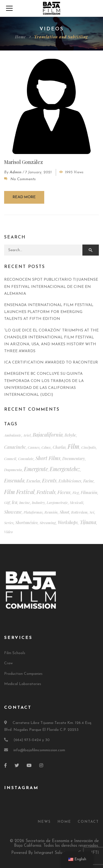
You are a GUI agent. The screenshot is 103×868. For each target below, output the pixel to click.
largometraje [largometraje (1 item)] (57, 502)
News (44, 822)
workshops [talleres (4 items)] (68, 522)
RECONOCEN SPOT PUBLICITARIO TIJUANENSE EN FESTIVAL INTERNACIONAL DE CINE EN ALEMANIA (51, 287)
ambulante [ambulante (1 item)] (13, 435)
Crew (8, 663)
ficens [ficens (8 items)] (64, 492)
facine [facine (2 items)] (88, 481)
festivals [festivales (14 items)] (46, 492)
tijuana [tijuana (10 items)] (88, 522)
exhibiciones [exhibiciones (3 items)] (70, 481)
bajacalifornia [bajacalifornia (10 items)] (48, 435)
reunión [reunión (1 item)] (51, 512)
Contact (88, 822)
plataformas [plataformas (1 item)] (33, 512)
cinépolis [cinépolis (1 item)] (89, 447)
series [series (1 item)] (9, 523)
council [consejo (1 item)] (10, 459)
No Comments (23, 179)
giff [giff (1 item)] (7, 502)
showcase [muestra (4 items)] (13, 512)
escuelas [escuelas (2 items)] (33, 481)
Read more (24, 197)
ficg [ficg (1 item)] (76, 493)
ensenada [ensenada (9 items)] (14, 480)
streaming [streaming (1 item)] (48, 523)
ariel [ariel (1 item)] (27, 435)
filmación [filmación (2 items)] (89, 493)
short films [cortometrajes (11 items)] (48, 458)
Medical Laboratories (23, 684)
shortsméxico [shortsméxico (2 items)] (27, 523)
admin (16, 172)
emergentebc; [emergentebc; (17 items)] (65, 469)
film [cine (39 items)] (73, 446)
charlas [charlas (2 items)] (59, 447)
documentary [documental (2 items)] (74, 459)
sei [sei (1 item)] (92, 512)
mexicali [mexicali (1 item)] (76, 502)
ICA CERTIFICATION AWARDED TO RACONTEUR (51, 363)
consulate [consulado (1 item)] (26, 459)
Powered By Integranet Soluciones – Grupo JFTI (55, 853)
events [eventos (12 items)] (49, 480)
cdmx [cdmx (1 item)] (46, 447)
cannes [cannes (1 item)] (34, 447)
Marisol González (23, 162)
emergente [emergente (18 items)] (36, 469)
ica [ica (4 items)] (15, 502)
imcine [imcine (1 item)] (25, 502)
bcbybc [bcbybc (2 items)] (70, 435)
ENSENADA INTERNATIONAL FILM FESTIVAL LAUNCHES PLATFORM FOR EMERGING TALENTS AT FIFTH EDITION (49, 312)
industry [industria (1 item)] (38, 502)
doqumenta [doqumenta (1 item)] (13, 470)
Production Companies (23, 674)
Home (20, 37)
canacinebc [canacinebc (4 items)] (15, 447)
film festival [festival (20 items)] (19, 492)
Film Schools (15, 653)
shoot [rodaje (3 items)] (64, 512)
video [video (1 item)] (8, 532)
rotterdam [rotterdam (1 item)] (79, 512)
